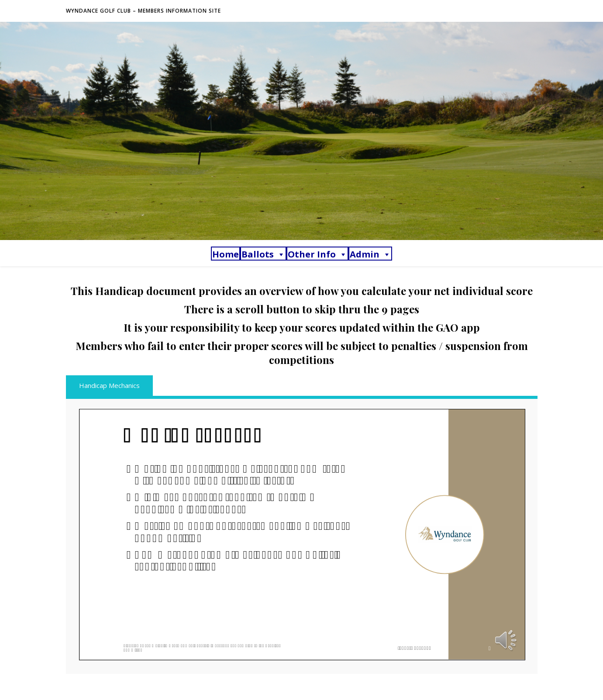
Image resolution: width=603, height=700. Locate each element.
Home (226, 254)
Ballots (263, 254)
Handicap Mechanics (109, 385)
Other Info (317, 254)
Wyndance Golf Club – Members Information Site (143, 11)
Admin (370, 254)
